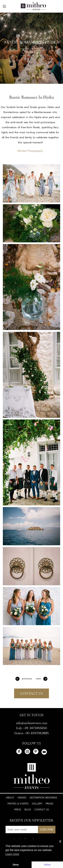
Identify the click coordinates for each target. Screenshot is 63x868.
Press (18, 809)
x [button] (60, 841)
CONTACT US (32, 693)
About (10, 798)
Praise (49, 804)
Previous (27, 679)
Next (39, 679)
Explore (32, 52)
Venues (22, 798)
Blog (28, 809)
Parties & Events (18, 804)
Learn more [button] (12, 854)
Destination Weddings (43, 798)
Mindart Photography (30, 151)
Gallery (37, 804)
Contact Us (42, 809)
